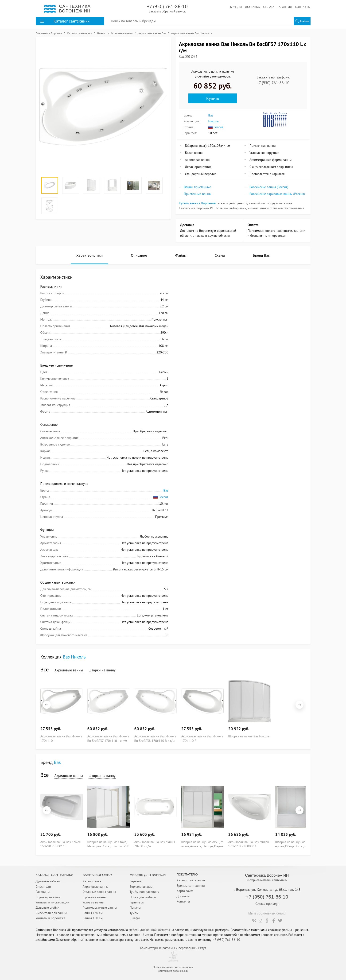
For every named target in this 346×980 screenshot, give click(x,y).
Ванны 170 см (93, 913)
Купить (213, 98)
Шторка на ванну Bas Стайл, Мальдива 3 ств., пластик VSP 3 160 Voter (108, 844)
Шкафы (135, 918)
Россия (216, 127)
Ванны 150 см (93, 918)
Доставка (252, 7)
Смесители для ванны (51, 913)
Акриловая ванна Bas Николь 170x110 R (202, 738)
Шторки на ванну (102, 670)
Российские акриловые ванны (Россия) (277, 194)
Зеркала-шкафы (141, 887)
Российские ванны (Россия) (269, 187)
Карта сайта (185, 891)
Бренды (236, 7)
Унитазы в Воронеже (51, 918)
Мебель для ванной (148, 875)
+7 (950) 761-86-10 (167, 8)
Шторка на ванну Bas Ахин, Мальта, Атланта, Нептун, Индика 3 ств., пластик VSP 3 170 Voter (202, 844)
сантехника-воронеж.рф (173, 971)
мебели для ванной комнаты (149, 930)
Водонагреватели (48, 897)
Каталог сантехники (191, 880)
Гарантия (285, 7)
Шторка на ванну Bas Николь (249, 736)
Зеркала (136, 881)
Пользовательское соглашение (173, 967)
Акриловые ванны (69, 670)
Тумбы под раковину (144, 892)
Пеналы (135, 907)
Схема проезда (267, 904)
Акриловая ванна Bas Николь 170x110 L (61, 738)
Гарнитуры (137, 902)
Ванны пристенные (198, 187)
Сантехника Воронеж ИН (267, 875)
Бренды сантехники (191, 886)
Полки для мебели (143, 897)
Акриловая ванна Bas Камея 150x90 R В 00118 (61, 844)
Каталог (65, 21)
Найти (302, 21)
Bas (211, 115)
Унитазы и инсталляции (52, 902)
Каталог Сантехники (55, 875)
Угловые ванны (93, 902)
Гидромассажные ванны (100, 907)
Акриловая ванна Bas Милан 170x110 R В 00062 (249, 844)
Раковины (43, 892)
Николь (214, 121)
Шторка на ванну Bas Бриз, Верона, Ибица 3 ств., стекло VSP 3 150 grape (296, 844)
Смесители (43, 887)
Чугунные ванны (94, 897)
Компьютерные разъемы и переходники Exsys (173, 948)
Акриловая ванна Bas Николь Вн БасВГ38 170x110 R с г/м (155, 738)
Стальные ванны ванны (99, 892)
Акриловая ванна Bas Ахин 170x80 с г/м (155, 844)
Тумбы (134, 913)
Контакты (303, 7)
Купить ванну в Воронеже (197, 203)
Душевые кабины (48, 881)
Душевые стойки (48, 907)
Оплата (269, 7)
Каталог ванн (92, 881)
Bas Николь (74, 657)
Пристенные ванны (198, 194)
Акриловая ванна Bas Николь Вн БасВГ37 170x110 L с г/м (108, 738)
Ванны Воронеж (98, 875)
